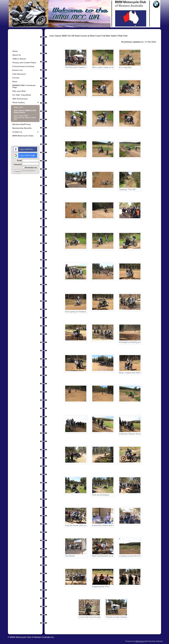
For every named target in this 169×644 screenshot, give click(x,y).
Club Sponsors (19, 74)
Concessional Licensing (23, 66)
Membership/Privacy (22, 124)
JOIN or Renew (19, 59)
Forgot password (28, 170)
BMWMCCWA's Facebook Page (24, 86)
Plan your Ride (19, 91)
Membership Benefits (22, 128)
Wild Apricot (140, 641)
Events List (17, 70)
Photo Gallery (19, 103)
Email (19, 160)
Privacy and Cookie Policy (24, 63)
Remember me (31, 168)
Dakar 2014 (18, 107)
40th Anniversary (20, 99)
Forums (16, 78)
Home (15, 51)
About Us (17, 55)
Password (17, 164)
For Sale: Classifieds (22, 95)
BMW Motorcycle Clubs (23, 136)
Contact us (17, 132)
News (15, 82)
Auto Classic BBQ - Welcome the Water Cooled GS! (25, 118)
